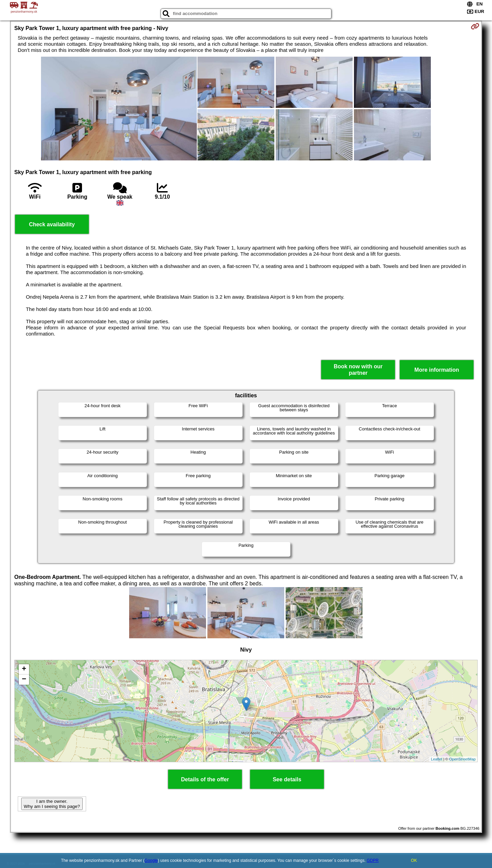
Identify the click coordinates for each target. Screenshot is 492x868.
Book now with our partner (358, 370)
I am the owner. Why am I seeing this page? (52, 804)
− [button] (24, 680)
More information (437, 370)
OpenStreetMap (463, 759)
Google (151, 860)
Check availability (52, 224)
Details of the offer (205, 779)
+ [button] (24, 669)
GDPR (373, 860)
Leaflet (436, 759)
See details (287, 779)
